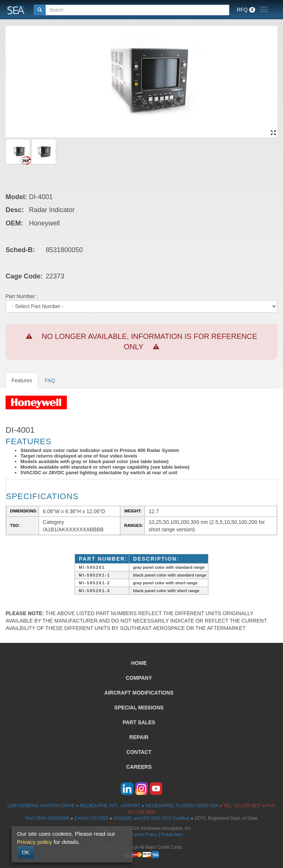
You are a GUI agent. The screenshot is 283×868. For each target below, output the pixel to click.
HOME (139, 663)
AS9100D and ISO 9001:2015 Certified (151, 818)
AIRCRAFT (139, 693)
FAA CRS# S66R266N (47, 818)
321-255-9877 (248, 806)
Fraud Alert (172, 835)
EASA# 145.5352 (92, 818)
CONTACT (139, 752)
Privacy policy (35, 842)
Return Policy (145, 835)
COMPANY (139, 678)
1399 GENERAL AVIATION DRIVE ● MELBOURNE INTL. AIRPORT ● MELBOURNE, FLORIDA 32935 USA (113, 806)
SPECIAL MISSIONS (139, 707)
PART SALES (139, 722)
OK (26, 852)
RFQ (246, 10)
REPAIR (139, 737)
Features (22, 380)
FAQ (50, 380)
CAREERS (139, 767)
